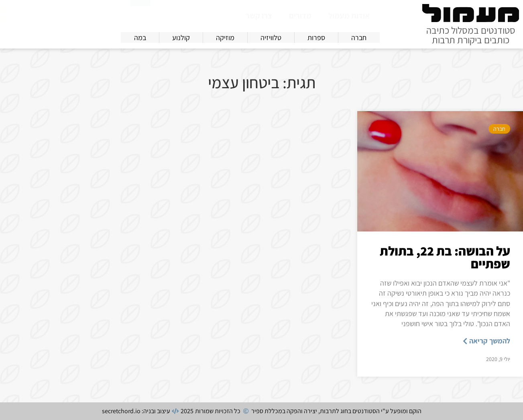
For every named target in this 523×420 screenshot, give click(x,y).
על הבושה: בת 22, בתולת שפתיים (445, 257)
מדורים (300, 16)
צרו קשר (259, 16)
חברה (499, 129)
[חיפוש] (140, 14)
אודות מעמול (349, 16)
